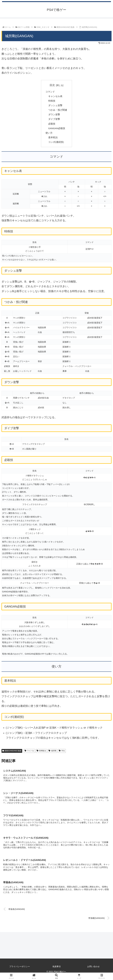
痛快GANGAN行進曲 (12, 753)
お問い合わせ (93, 970)
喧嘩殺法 (41, 753)
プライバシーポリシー (20, 970)
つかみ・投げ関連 (58, 111)
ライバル (29, 753)
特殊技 (52, 101)
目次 (52, 85)
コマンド (50, 92)
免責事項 (56, 970)
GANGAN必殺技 (57, 130)
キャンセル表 (55, 97)
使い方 (49, 135)
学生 (62, 753)
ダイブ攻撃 (54, 120)
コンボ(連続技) (56, 144)
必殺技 (52, 125)
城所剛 (52, 753)
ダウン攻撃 (54, 116)
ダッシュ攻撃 (55, 106)
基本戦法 (53, 139)
